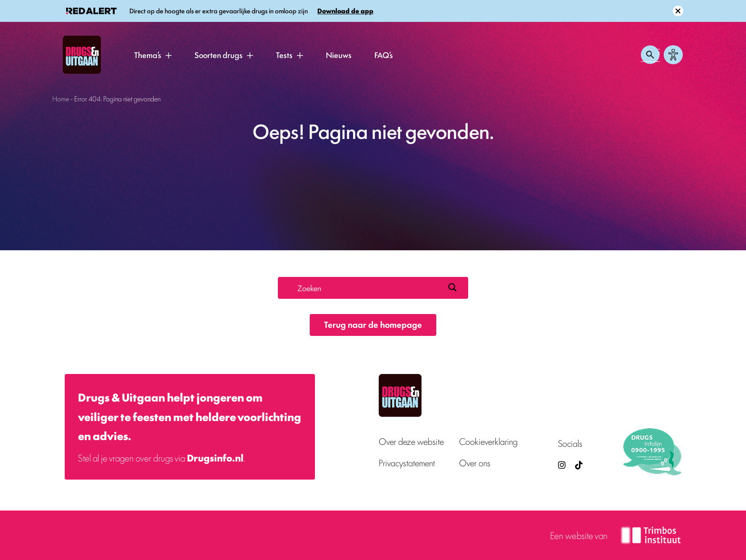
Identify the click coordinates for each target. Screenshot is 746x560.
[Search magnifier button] (452, 287)
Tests (284, 55)
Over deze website (411, 441)
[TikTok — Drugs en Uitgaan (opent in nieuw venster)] (578, 465)
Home (61, 98)
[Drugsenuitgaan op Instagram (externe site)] (562, 465)
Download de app (345, 11)
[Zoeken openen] (650, 55)
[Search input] (369, 287)
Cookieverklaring (488, 441)
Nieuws (339, 55)
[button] (168, 55)
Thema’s (148, 55)
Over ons (475, 463)
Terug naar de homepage (373, 324)
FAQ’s (384, 55)
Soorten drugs (219, 55)
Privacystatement (407, 463)
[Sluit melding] (678, 11)
